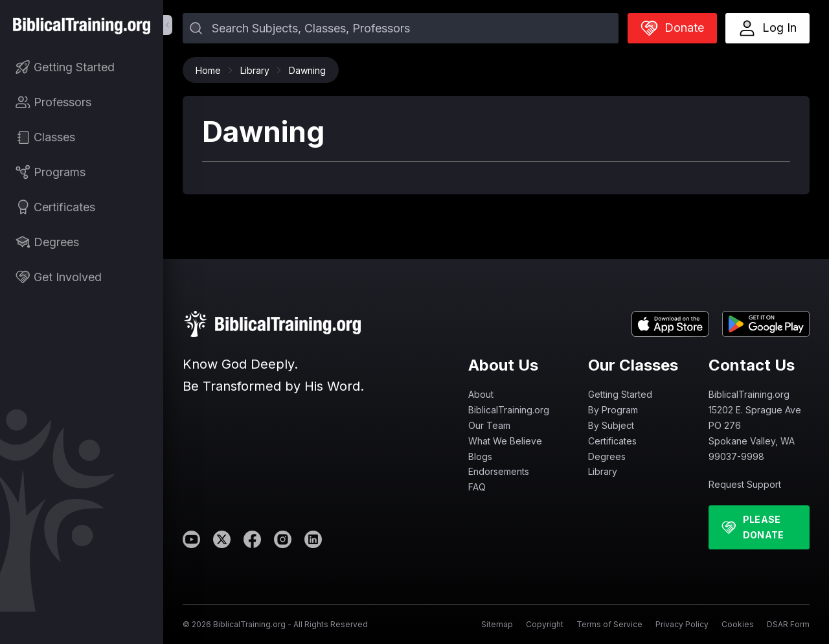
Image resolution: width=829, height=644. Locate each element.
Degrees (607, 456)
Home (211, 70)
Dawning (307, 70)
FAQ (477, 487)
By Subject (611, 425)
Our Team (489, 425)
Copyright (545, 624)
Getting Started (620, 394)
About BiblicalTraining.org (509, 402)
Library (258, 70)
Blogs (480, 456)
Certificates (612, 441)
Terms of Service (609, 624)
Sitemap (497, 624)
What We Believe (505, 441)
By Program (613, 410)
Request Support (745, 484)
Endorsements (499, 471)
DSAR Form (788, 624)
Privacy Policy (682, 624)
